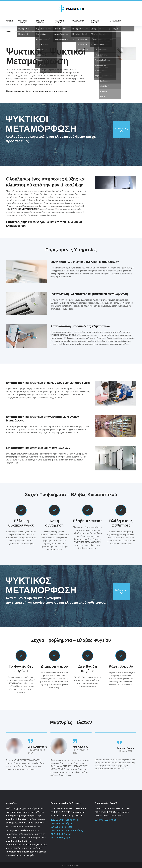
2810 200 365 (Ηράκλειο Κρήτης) (67, 830)
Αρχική (9, 31)
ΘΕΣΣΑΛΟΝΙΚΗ (79, 21)
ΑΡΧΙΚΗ (9, 21)
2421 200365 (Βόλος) (61, 834)
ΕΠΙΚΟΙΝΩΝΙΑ (115, 21)
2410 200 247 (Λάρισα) (62, 823)
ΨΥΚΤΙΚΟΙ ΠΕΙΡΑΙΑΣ (40, 22)
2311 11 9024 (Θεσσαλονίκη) (65, 820)
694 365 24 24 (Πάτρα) (62, 827)
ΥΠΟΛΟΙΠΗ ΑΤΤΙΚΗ (59, 22)
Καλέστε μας (121, 129)
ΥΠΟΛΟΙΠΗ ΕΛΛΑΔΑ (95, 22)
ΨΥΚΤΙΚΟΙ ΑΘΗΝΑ (23, 22)
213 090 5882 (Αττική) (106, 820)
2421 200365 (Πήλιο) (61, 838)
